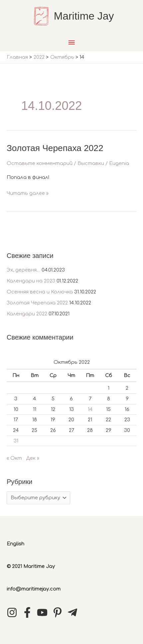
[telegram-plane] (74, 612)
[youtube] (44, 612)
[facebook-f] (29, 612)
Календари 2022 (27, 314)
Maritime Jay (84, 16)
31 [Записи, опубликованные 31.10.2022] (16, 441)
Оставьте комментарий (40, 163)
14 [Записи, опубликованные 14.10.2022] (90, 409)
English (15, 544)
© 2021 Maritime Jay (31, 566)
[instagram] (14, 612)
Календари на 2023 (31, 281)
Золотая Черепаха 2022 (37, 303)
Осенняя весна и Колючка (40, 292)
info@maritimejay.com (34, 589)
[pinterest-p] (59, 612)
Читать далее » (28, 193)
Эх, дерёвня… (23, 270)
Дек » (33, 458)
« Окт (14, 458)
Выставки (91, 163)
